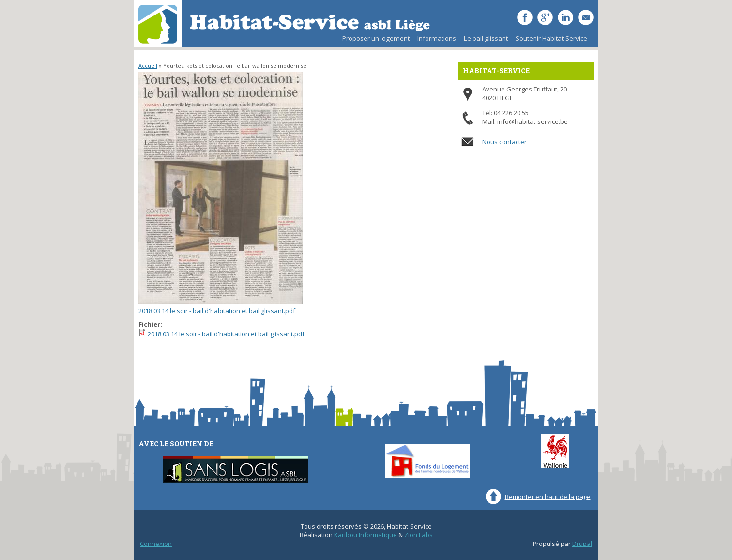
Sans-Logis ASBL (235, 470)
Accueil (148, 66)
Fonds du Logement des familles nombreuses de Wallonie (428, 461)
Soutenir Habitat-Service (551, 38)
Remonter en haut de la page (548, 497)
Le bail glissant (484, 41)
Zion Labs (419, 535)
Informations (437, 38)
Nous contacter (504, 142)
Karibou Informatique (366, 535)
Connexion (156, 544)
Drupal (582, 544)
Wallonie (555, 451)
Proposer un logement (376, 38)
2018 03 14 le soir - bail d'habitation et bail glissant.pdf (217, 311)
